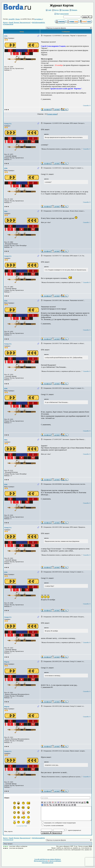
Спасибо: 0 (87, 105)
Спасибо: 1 (87, 222)
